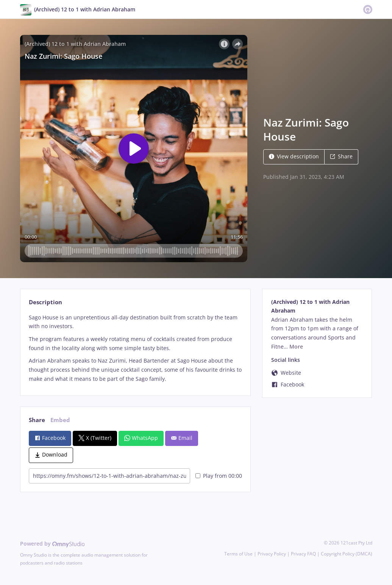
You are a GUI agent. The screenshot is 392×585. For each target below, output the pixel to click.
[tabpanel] (135, 348)
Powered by (52, 544)
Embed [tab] (60, 420)
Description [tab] (45, 302)
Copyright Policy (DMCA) (347, 554)
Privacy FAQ (303, 554)
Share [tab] (37, 420)
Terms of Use (238, 554)
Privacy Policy (272, 554)
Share (341, 156)
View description (294, 156)
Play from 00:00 (219, 476)
